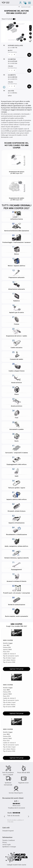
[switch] (14, 19)
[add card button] (29, 55)
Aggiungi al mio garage (16, 669)
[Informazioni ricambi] (4, 87)
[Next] (19, 7)
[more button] (14, 55)
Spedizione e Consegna (9, 847)
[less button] (9, 55)
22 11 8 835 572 (12, 79)
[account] (21, 3)
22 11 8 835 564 (12, 64)
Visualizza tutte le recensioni (16, 808)
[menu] (29, 3)
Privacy (5, 843)
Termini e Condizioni (9, 840)
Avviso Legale (7, 845)
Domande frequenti (8, 831)
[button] (17, 633)
